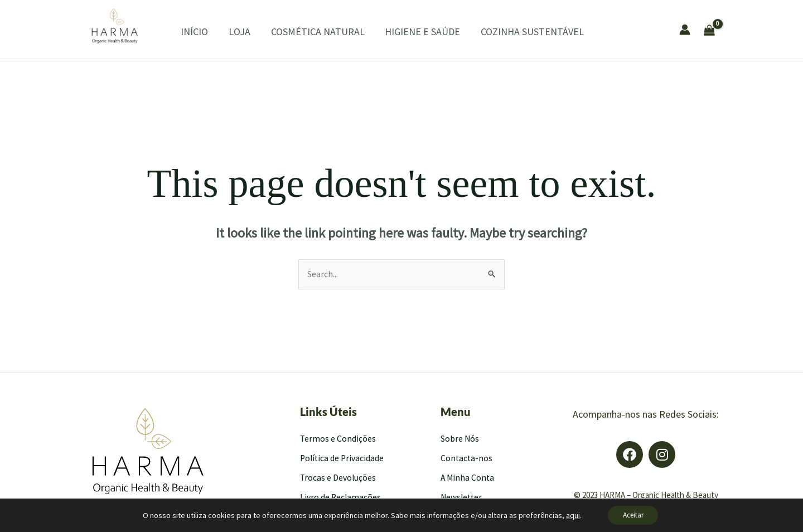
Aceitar (633, 515)
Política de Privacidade (343, 458)
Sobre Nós (460, 439)
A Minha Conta (468, 478)
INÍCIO (187, 32)
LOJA (228, 32)
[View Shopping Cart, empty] (740, 29)
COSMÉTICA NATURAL (303, 32)
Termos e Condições (338, 439)
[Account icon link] (685, 30)
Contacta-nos (467, 458)
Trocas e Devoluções (339, 478)
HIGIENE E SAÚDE (404, 32)
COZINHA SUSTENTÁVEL (510, 32)
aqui (569, 515)
